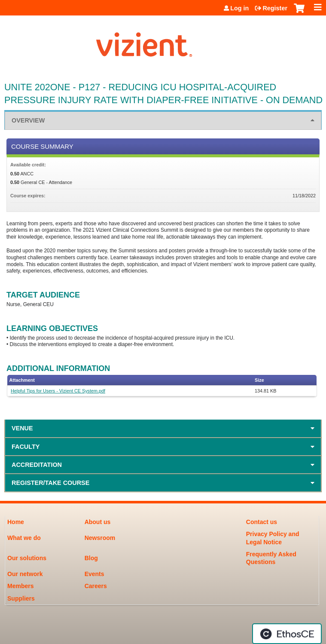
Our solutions (27, 558)
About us (98, 522)
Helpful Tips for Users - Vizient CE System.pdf (58, 391)
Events (94, 574)
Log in (239, 8)
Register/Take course (50, 483)
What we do (24, 538)
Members (20, 586)
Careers (96, 586)
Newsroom (100, 538)
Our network (25, 574)
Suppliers (21, 598)
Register (275, 8)
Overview (28, 120)
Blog (91, 558)
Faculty (26, 447)
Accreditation (37, 465)
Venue (22, 428)
